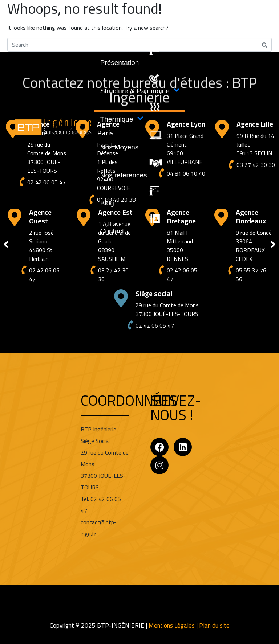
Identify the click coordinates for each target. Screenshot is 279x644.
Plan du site (214, 625)
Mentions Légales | (174, 625)
